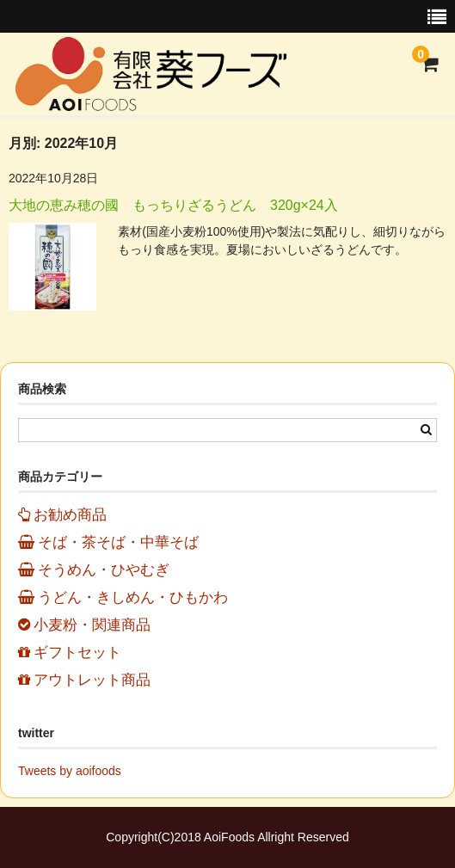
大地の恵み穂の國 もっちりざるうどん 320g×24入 (173, 205)
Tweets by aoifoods (70, 771)
